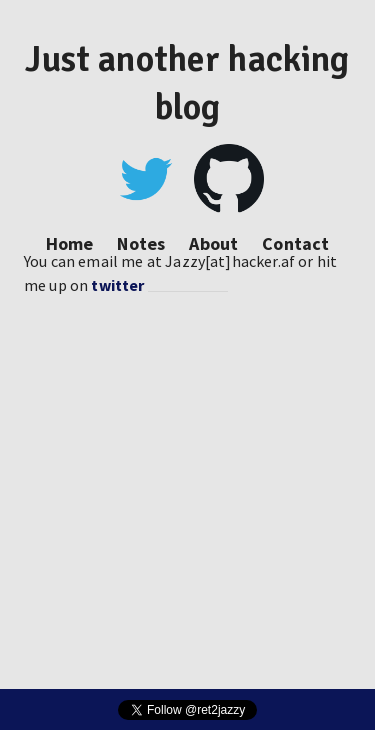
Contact (295, 243)
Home (70, 243)
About (213, 243)
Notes (141, 243)
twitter (117, 285)
